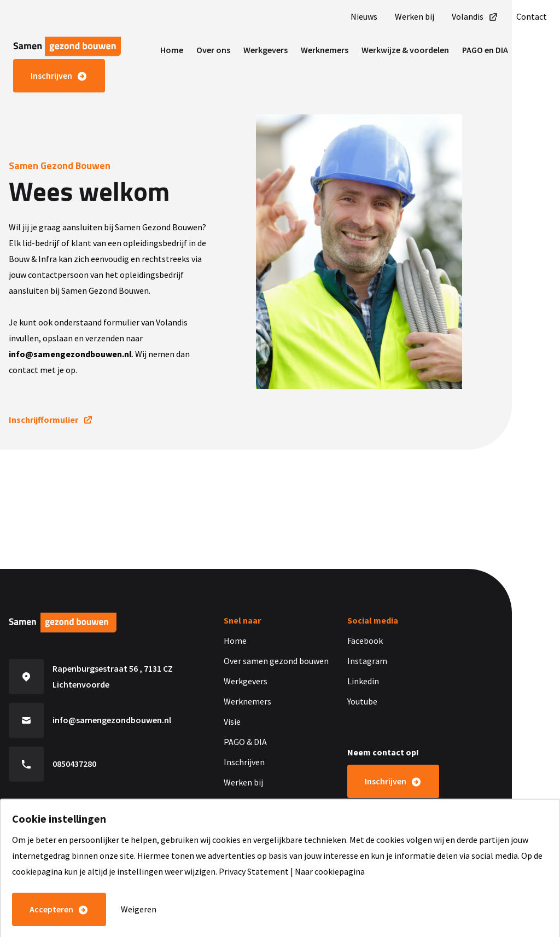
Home (172, 50)
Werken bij (415, 16)
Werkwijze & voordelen (405, 50)
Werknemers (325, 50)
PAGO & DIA (245, 742)
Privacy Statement (254, 871)
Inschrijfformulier (43, 420)
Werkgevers (266, 50)
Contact (532, 16)
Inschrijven (51, 75)
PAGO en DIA (485, 50)
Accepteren (51, 909)
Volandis (475, 17)
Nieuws (364, 16)
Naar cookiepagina (330, 871)
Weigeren (139, 909)
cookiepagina (37, 871)
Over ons (213, 50)
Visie (232, 721)
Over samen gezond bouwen (276, 661)
